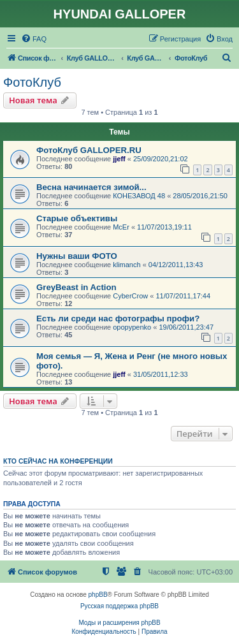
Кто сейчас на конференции (58, 461)
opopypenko (132, 327)
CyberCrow (130, 296)
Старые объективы (77, 218)
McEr (121, 227)
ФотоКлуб (32, 82)
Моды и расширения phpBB (119, 623)
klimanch (127, 265)
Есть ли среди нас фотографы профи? (118, 318)
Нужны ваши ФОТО (77, 256)
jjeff (119, 159)
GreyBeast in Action (76, 287)
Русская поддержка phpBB (119, 606)
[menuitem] (34, 39)
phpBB (98, 595)
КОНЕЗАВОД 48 (139, 196)
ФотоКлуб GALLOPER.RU (89, 150)
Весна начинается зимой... (91, 187)
